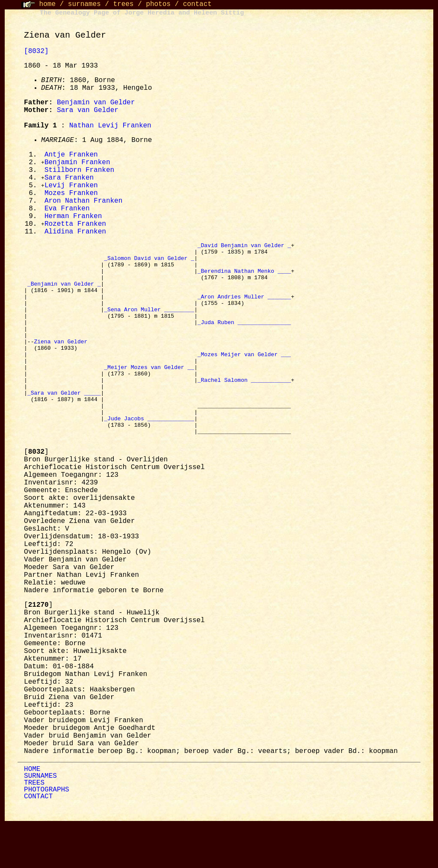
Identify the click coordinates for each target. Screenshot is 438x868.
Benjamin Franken (77, 163)
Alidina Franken (75, 236)
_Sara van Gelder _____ (64, 428)
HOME (32, 814)
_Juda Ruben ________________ (244, 343)
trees (123, 4)
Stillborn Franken (79, 171)
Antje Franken (71, 155)
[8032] (36, 51)
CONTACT (38, 841)
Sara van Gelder (88, 110)
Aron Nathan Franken (83, 204)
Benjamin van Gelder (96, 103)
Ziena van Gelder (62, 366)
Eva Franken (67, 212)
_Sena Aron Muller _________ (149, 328)
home (47, 4)
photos (158, 4)
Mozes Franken (71, 196)
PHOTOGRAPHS (47, 834)
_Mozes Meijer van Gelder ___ (244, 382)
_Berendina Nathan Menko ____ (244, 282)
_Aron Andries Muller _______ (244, 313)
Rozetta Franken (75, 228)
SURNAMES (40, 821)
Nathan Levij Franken (110, 126)
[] (36, 496)
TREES (34, 827)
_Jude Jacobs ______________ (149, 459)
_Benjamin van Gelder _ (64, 297)
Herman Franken (73, 220)
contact (197, 4)
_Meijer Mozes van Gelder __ (149, 397)
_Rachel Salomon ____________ (244, 413)
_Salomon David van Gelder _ (149, 266)
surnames (84, 4)
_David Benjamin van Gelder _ (244, 251)
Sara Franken (69, 180)
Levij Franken (71, 188)
